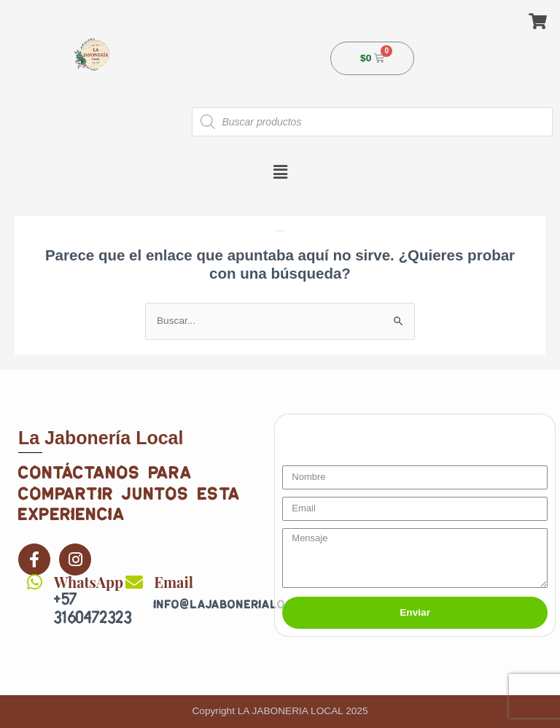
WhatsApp (89, 582)
